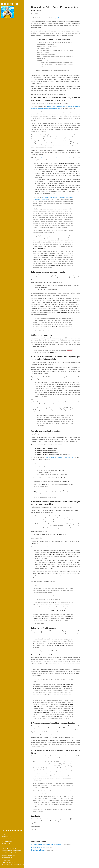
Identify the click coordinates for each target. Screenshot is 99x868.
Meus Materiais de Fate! (9, 855)
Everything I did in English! (9, 848)
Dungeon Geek (57, 18)
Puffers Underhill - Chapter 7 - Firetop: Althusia (51, 845)
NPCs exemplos (6, 860)
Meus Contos (6, 846)
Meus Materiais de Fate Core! (10, 853)
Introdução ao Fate (7, 858)
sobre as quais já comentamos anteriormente (59, 458)
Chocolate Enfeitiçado (42, 850)
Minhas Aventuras (7, 841)
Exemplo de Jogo (7, 836)
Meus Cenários (6, 844)
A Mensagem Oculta (42, 847)
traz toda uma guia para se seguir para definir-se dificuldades (56, 158)
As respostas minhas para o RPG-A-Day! (13, 865)
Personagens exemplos (8, 862)
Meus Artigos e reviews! (9, 839)
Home (4, 834)
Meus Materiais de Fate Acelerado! (12, 851)
